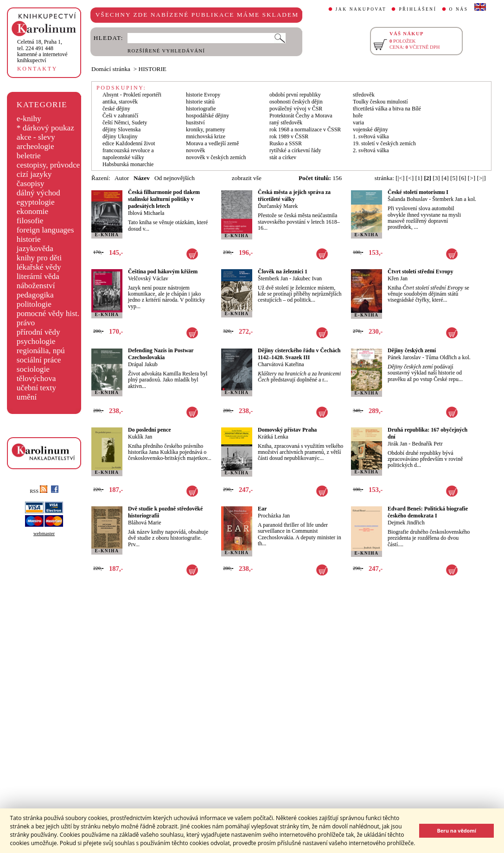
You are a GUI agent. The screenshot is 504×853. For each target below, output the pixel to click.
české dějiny (116, 109)
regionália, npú (41, 351)
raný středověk (286, 123)
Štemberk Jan (273, 278)
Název (142, 178)
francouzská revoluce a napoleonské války (128, 154)
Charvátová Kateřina (281, 364)
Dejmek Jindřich (406, 523)
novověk (195, 150)
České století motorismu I (418, 192)
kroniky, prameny (206, 129)
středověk (364, 95)
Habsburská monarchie (128, 164)
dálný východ (38, 193)
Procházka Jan (274, 516)
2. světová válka (371, 150)
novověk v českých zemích (216, 157)
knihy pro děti (39, 258)
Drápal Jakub (143, 364)
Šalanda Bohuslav (408, 199)
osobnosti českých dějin (296, 102)
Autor (122, 178)
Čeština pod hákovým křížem (163, 271)
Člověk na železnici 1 (283, 271)
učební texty (36, 388)
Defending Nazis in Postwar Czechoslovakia (161, 354)
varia (358, 123)
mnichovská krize (206, 136)
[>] (472, 178)
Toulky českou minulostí (380, 102)
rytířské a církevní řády (295, 150)
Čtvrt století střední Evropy (420, 271)
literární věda (38, 276)
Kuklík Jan (140, 437)
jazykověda (35, 249)
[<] (410, 178)
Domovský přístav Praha (287, 430)
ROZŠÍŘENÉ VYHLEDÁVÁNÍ (166, 51)
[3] (436, 178)
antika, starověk (120, 102)
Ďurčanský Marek (278, 206)
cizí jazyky (34, 174)
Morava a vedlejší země (212, 143)
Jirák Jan (397, 444)
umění (27, 397)
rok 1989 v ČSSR (289, 136)
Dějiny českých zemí (412, 350)
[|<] (400, 178)
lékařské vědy (39, 267)
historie (29, 239)
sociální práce (39, 360)
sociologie (33, 369)
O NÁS (459, 9)
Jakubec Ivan (307, 278)
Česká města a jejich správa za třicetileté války (294, 196)
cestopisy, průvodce (48, 165)
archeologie (35, 146)
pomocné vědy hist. (48, 313)
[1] (419, 178)
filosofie (30, 221)
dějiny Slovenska (121, 129)
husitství (195, 123)
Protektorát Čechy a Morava (301, 116)
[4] (445, 178)
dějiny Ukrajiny (120, 136)
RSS (38, 491)
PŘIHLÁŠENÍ (418, 9)
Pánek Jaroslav (404, 357)
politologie (34, 304)
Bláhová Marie (145, 523)
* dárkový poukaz (45, 128)
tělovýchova (36, 378)
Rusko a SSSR (286, 143)
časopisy (31, 184)
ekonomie (32, 211)
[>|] (482, 178)
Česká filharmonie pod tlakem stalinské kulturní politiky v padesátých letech (164, 199)
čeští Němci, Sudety (125, 123)
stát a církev (283, 157)
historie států (200, 102)
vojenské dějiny (370, 129)
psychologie (36, 341)
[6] (463, 178)
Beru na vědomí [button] (456, 830)
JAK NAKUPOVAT (361, 9)
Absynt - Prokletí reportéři (132, 95)
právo (26, 323)
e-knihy (29, 119)
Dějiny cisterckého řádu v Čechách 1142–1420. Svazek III (299, 354)
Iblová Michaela (146, 213)
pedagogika (35, 295)
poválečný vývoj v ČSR (296, 109)
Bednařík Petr (427, 444)
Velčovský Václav (148, 278)
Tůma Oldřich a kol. (448, 357)
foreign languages (45, 230)
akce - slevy (36, 137)
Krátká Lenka (273, 437)
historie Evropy (203, 95)
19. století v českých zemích (384, 143)
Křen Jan (398, 278)
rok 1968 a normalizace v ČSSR (305, 129)
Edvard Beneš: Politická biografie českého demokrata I (428, 512)
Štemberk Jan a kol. (454, 199)
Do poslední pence (150, 430)
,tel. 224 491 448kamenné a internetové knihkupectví (42, 51)
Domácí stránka (111, 69)
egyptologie (36, 202)
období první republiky (295, 95)
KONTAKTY (37, 69)
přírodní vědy (38, 332)
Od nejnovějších (175, 178)
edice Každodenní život (129, 143)
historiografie (201, 109)
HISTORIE (153, 69)
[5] (454, 178)
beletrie (29, 156)
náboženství (36, 286)
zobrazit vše (247, 178)
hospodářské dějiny (207, 116)
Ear (262, 509)
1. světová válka (371, 136)
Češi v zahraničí (120, 116)
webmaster (44, 533)
